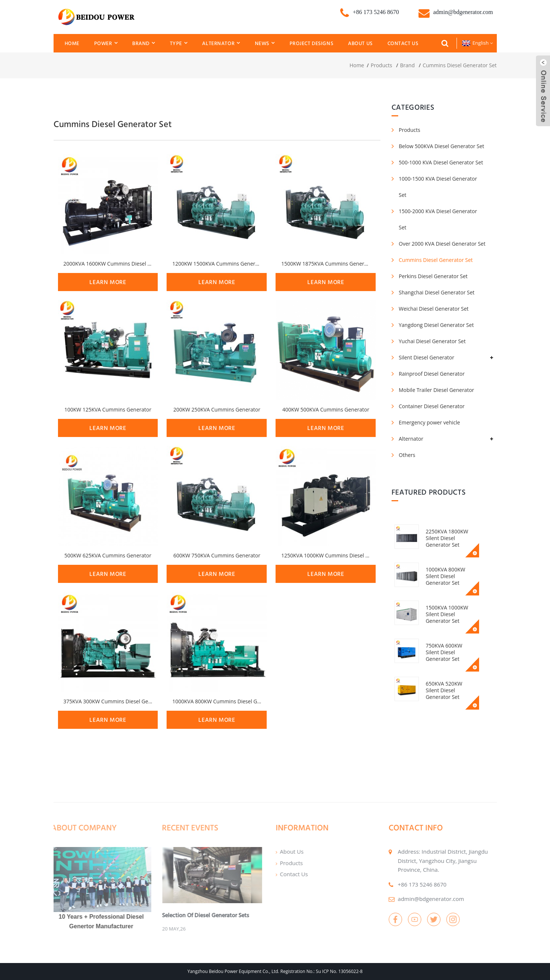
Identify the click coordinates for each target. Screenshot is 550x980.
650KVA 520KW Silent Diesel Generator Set (453, 687)
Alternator (221, 43)
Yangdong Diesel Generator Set (436, 325)
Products (382, 65)
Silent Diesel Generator (427, 357)
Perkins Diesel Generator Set (433, 276)
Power (106, 43)
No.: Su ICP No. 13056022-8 (334, 971)
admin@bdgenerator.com (414, 899)
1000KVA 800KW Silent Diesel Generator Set (447, 576)
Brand (144, 43)
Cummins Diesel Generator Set (460, 65)
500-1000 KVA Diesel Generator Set (441, 162)
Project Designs (312, 43)
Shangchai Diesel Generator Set (437, 292)
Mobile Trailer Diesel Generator (437, 390)
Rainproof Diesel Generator (432, 374)
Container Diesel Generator (432, 406)
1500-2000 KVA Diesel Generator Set (438, 219)
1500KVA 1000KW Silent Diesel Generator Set (449, 614)
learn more (108, 282)
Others (407, 455)
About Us (360, 43)
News (265, 43)
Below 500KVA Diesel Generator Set (442, 146)
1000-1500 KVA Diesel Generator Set (438, 187)
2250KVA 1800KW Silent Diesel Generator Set (449, 538)
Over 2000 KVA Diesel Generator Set (442, 244)
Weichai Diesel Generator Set (434, 309)
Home (72, 43)
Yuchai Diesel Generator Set (432, 341)
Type (179, 43)
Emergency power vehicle (430, 422)
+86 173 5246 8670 (405, 884)
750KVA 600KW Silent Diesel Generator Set (453, 649)
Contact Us (403, 43)
